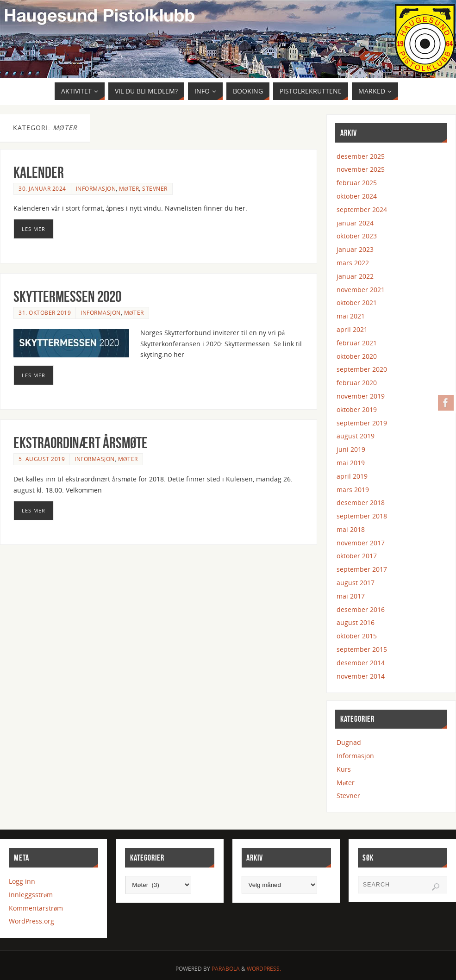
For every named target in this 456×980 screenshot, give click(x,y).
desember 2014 (361, 663)
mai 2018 (351, 529)
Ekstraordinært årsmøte (81, 443)
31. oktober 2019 (45, 312)
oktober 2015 (357, 636)
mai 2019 (351, 463)
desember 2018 (361, 502)
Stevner (155, 188)
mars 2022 (353, 263)
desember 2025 (361, 156)
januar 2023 (355, 249)
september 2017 (362, 569)
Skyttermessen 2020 (67, 296)
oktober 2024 (357, 196)
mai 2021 (351, 316)
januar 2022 (355, 276)
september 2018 (362, 516)
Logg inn (22, 881)
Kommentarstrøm (36, 908)
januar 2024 (355, 223)
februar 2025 (357, 183)
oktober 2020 (357, 356)
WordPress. (264, 969)
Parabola (226, 969)
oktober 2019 (357, 409)
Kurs (344, 769)
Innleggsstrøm (31, 895)
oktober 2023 (357, 236)
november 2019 (361, 396)
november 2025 (361, 169)
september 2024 (362, 209)
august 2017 (356, 583)
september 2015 (362, 649)
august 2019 (356, 436)
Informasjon (96, 188)
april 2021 (352, 329)
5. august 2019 (42, 459)
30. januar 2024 (42, 188)
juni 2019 (351, 449)
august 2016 (356, 622)
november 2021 (361, 290)
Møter (129, 188)
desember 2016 (361, 609)
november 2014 (361, 676)
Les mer (34, 229)
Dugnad (349, 742)
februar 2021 (357, 343)
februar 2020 (357, 383)
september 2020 (362, 369)
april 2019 (352, 476)
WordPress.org (31, 921)
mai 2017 (351, 596)
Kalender (39, 172)
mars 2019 (353, 490)
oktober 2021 (357, 303)
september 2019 (362, 423)
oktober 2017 (357, 556)
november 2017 (361, 543)
